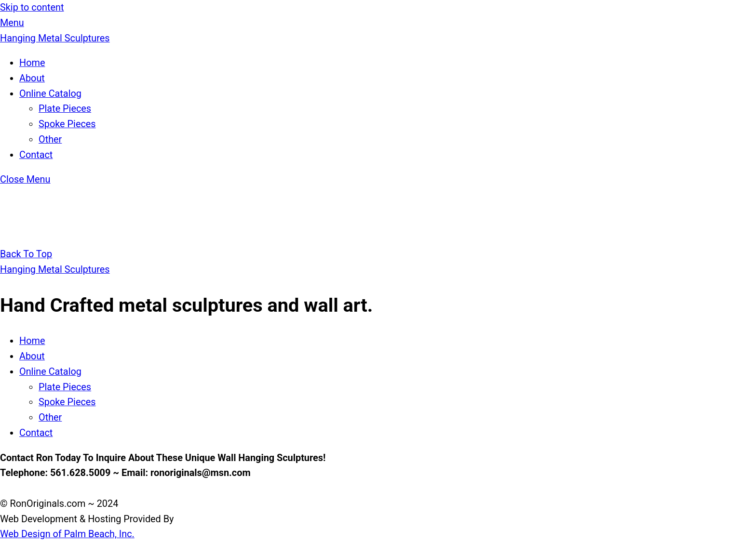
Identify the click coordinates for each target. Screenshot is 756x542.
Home (32, 63)
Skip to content (32, 7)
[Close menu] (25, 179)
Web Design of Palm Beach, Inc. (67, 534)
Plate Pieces (65, 109)
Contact (36, 155)
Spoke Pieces (67, 124)
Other (50, 139)
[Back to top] (26, 254)
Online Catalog (50, 94)
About (32, 78)
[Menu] (12, 23)
